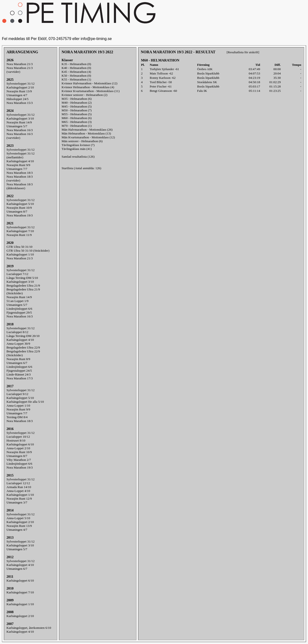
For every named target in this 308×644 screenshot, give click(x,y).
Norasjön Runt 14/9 (19, 122)
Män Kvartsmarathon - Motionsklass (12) (88, 137)
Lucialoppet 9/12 (17, 394)
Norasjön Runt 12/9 (19, 499)
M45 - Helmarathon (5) (77, 106)
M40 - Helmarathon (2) (77, 103)
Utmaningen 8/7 (17, 211)
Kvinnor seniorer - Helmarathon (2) (84, 95)
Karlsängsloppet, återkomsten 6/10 (29, 628)
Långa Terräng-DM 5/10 (22, 278)
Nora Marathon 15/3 (20, 103)
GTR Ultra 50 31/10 (19, 247)
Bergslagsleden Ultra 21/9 (23, 285)
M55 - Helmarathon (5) (77, 114)
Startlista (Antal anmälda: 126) (81, 168)
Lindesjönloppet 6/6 (19, 309)
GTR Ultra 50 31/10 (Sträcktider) (28, 251)
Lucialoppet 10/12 (18, 437)
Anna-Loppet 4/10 (18, 491)
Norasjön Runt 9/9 (18, 165)
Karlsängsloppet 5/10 (20, 204)
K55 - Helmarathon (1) (76, 79)
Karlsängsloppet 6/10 (20, 444)
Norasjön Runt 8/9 (18, 359)
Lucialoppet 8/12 (17, 332)
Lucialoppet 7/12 (17, 274)
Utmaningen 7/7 (17, 169)
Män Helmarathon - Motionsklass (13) (86, 133)
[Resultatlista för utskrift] (243, 52)
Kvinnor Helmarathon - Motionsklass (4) (88, 87)
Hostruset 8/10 (16, 440)
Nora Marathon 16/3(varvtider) (20, 136)
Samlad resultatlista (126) (78, 157)
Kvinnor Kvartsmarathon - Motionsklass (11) (91, 91)
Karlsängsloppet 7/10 (20, 231)
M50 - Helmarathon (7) (77, 110)
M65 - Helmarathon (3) (77, 122)
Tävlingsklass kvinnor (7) (78, 145)
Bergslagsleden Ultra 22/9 (23, 347)
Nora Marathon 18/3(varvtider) (20, 178)
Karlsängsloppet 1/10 (20, 254)
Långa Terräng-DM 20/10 (23, 336)
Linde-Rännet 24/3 (19, 374)
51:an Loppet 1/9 (17, 301)
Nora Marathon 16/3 (20, 130)
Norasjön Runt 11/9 (19, 235)
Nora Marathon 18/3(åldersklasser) (20, 186)
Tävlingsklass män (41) (77, 149)
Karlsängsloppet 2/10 (20, 87)
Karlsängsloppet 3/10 (20, 118)
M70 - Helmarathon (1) (77, 126)
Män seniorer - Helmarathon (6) (82, 141)
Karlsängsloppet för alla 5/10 (25, 402)
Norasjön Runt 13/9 (19, 91)
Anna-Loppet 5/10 (18, 518)
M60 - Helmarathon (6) (77, 118)
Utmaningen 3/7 (17, 502)
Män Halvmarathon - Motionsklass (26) (87, 130)
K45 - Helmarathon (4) (76, 72)
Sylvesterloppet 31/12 (21, 84)
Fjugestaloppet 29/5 (19, 312)
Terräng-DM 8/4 (17, 417)
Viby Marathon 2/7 (19, 460)
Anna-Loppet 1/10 (18, 406)
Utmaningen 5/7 (17, 126)
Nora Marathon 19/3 (20, 215)
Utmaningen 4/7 (17, 95)
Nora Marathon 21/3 (20, 64)
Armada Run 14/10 (19, 487)
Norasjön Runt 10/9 (19, 208)
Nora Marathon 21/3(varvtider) (20, 70)
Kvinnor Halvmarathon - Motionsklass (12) (90, 83)
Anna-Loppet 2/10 (18, 448)
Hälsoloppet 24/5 (17, 99)
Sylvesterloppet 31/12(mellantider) (21, 155)
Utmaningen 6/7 (17, 363)
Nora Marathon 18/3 (20, 173)
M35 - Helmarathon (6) (77, 99)
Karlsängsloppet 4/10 (20, 161)
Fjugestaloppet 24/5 (19, 371)
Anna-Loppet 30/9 (18, 344)
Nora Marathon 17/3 (20, 378)
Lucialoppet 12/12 (18, 483)
